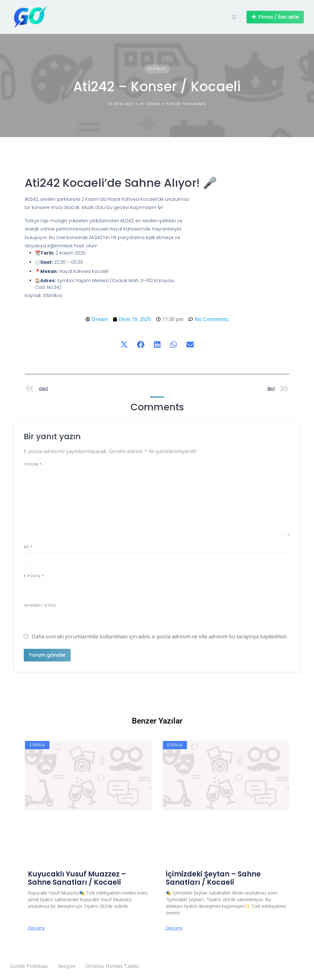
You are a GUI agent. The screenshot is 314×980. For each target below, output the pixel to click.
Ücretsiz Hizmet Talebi (112, 966)
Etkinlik (157, 69)
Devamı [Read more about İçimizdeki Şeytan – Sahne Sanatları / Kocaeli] (174, 928)
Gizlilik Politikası (29, 966)
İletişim (67, 966)
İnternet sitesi (40, 605)
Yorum (33, 464)
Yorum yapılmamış (186, 104)
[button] (124, 345)
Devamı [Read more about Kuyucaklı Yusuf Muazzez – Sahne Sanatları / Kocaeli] (36, 928)
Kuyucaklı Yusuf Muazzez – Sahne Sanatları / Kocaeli (77, 878)
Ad (28, 547)
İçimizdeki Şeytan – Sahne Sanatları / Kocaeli (213, 878)
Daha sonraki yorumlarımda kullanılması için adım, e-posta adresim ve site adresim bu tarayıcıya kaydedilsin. (160, 636)
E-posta (34, 576)
